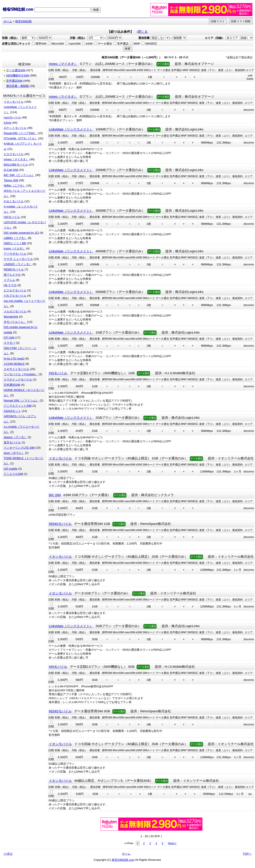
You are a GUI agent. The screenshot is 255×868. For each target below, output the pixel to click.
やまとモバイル (14, 201)
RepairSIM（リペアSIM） (20, 133)
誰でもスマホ (12, 275)
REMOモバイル (14, 269)
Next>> (172, 843)
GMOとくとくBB (15, 243)
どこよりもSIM (13, 474)
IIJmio (8, 123)
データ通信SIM (16, 70)
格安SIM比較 (24, 21)
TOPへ (247, 854)
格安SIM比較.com (123, 860)
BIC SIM (55, 495)
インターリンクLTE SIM (19, 448)
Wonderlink (11, 317)
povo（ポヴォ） (14, 453)
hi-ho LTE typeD (14, 359)
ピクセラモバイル (15, 290)
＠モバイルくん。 (15, 322)
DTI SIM (9, 338)
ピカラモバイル (14, 154)
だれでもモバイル (15, 296)
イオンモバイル (14, 102)
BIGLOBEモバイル (16, 165)
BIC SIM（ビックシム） (19, 175)
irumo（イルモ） (14, 248)
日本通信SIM (12, 385)
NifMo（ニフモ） (15, 186)
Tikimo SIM (11, 180)
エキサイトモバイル (16, 369)
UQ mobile (11, 469)
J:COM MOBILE (14, 364)
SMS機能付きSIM (18, 75)
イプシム (9, 280)
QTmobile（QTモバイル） (21, 138)
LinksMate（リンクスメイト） (71, 129)
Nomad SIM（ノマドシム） (21, 400)
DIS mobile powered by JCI (21, 233)
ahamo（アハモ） (15, 437)
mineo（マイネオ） (16, 159)
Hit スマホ (10, 285)
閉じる (142, 32)
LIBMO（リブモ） (15, 238)
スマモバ (9, 343)
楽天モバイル (12, 442)
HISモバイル (12, 217)
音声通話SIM (14, 81)
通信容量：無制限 (17, 86)
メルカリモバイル (15, 311)
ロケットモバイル (15, 128)
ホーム (8, 21)
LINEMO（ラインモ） (18, 264)
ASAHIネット (12, 411)
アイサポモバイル (15, 254)
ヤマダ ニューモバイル (18, 259)
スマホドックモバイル (18, 380)
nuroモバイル (12, 117)
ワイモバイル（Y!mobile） (21, 374)
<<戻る (8, 854)
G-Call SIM (11, 170)
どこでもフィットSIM (18, 406)
